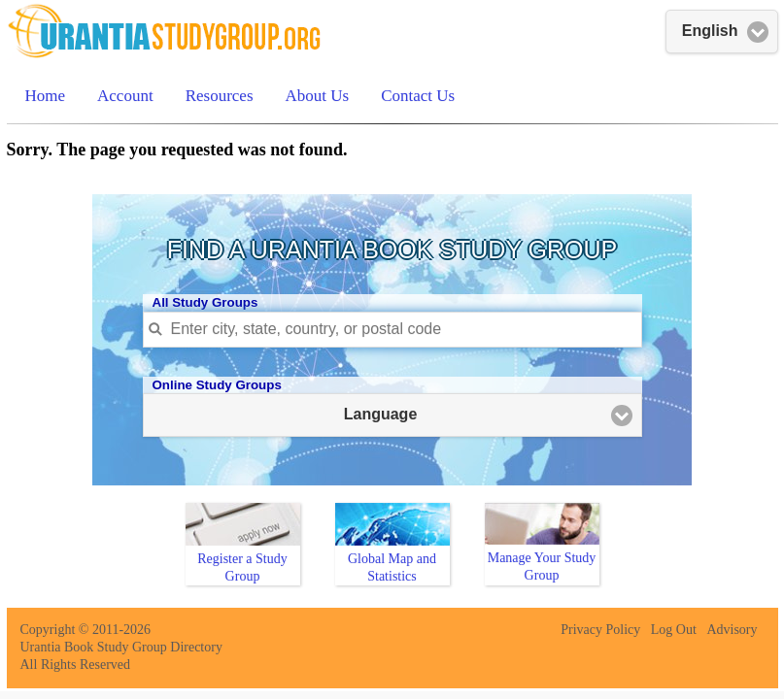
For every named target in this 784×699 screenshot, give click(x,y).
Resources (220, 96)
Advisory (732, 630)
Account (125, 96)
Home (46, 96)
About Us (318, 96)
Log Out (674, 630)
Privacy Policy (600, 630)
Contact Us (418, 96)
